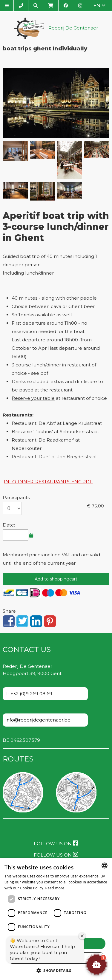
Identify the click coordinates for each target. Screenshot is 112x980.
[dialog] (56, 919)
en (99, 6)
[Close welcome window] (82, 936)
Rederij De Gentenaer (56, 28)
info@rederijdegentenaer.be (38, 720)
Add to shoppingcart (56, 579)
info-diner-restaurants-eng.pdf (48, 482)
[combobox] (105, 866)
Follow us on (56, 843)
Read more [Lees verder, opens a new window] (55, 888)
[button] (96, 964)
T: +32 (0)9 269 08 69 (29, 694)
